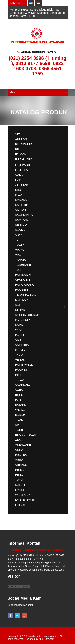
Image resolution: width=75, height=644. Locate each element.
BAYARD (21, 405)
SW (17, 425)
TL (17, 240)
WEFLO (20, 410)
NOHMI (20, 325)
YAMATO (21, 260)
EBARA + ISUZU (26, 435)
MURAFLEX (23, 320)
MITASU (20, 350)
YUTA (19, 270)
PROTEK (21, 455)
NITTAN (20, 310)
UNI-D (19, 450)
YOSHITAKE (23, 265)
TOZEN (20, 245)
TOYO (19, 480)
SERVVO (21, 225)
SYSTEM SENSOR (27, 315)
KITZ (18, 190)
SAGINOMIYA (24, 215)
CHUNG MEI (23, 280)
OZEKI (19, 390)
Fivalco (20, 490)
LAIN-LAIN (22, 300)
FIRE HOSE (23, 165)
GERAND (21, 465)
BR (17, 149)
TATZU (19, 380)
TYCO (19, 355)
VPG (18, 255)
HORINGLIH (23, 275)
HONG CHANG (25, 285)
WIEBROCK (23, 495)
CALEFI (20, 485)
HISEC (19, 475)
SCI (17, 305)
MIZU (19, 195)
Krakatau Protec (25, 500)
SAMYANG (22, 220)
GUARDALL (23, 385)
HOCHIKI (21, 370)
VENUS (20, 360)
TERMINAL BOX (26, 295)
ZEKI (18, 440)
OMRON (21, 210)
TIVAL (19, 420)
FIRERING (22, 170)
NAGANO (21, 200)
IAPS (18, 400)
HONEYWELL (24, 365)
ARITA (19, 460)
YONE (19, 430)
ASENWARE (23, 445)
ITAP (18, 180)
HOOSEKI (22, 290)
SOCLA (20, 230)
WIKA (19, 330)
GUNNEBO (22, 345)
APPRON (21, 139)
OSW (18, 235)
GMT (18, 340)
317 (17, 134)
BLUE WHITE (24, 144)
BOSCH (20, 415)
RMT (18, 375)
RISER (19, 470)
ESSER (20, 395)
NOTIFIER (22, 205)
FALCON (21, 154)
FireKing (20, 505)
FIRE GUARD (24, 159)
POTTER (21, 335)
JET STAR (22, 185)
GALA (19, 175)
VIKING (20, 250)
